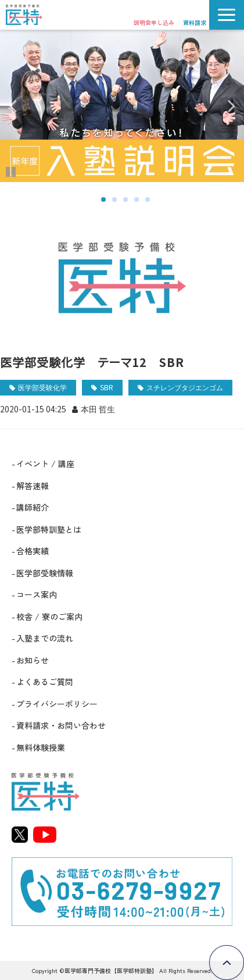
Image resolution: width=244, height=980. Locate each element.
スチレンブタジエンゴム (185, 387)
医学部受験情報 (45, 573)
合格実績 (33, 551)
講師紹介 (33, 507)
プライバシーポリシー (57, 704)
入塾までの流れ (45, 638)
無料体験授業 (41, 747)
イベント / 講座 (45, 464)
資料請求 (195, 22)
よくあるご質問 (45, 682)
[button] (227, 15)
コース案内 (37, 594)
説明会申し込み (154, 22)
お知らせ (33, 660)
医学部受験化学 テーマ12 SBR (92, 362)
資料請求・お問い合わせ (61, 725)
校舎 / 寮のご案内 (49, 616)
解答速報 (33, 486)
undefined (20, 106)
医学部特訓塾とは (49, 529)
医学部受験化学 (42, 387)
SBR (107, 387)
